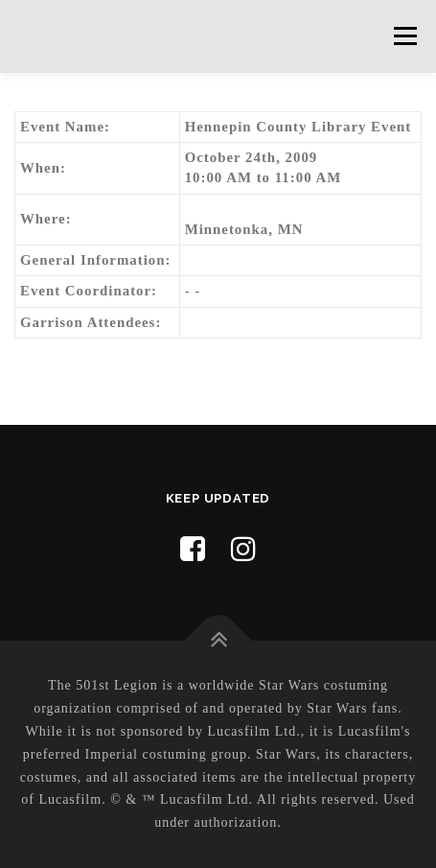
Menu (405, 35)
